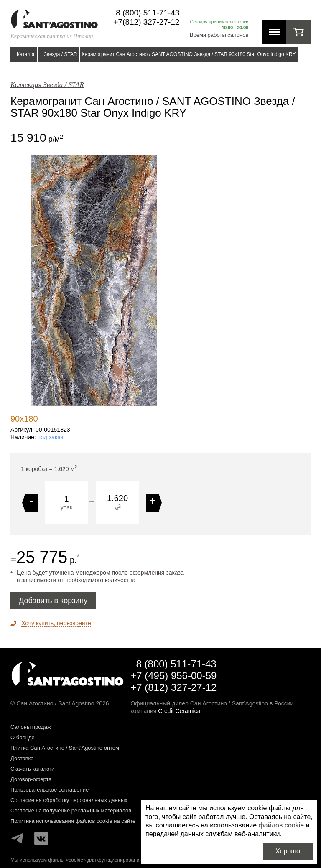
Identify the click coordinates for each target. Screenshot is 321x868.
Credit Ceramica (179, 711)
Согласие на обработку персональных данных (69, 800)
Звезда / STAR (61, 54)
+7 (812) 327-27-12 (173, 687)
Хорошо (288, 851)
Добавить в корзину (53, 601)
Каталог (26, 54)
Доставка (22, 758)
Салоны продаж (31, 727)
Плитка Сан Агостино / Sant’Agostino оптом (65, 748)
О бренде (23, 737)
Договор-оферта (31, 779)
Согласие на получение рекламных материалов (71, 811)
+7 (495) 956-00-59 (173, 676)
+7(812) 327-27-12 (146, 22)
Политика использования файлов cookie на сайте (73, 821)
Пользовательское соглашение (50, 790)
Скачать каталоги (32, 769)
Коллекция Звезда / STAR (47, 85)
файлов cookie (282, 825)
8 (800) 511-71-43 (148, 13)
